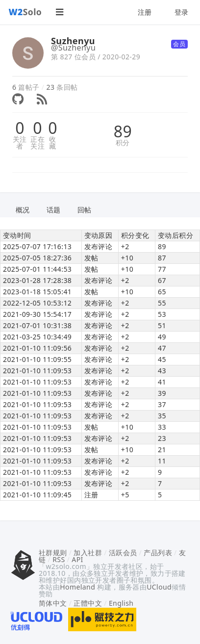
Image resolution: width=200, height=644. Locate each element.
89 (123, 131)
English (121, 603)
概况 (23, 210)
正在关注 (37, 143)
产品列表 (158, 553)
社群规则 (53, 553)
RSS (59, 559)
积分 (123, 143)
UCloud (159, 587)
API (77, 559)
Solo (25, 12)
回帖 (85, 210)
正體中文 (88, 603)
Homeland (77, 587)
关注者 (20, 143)
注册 (145, 12)
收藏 (52, 143)
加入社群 (88, 553)
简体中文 (53, 603)
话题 (54, 210)
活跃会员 (123, 553)
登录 (182, 12)
